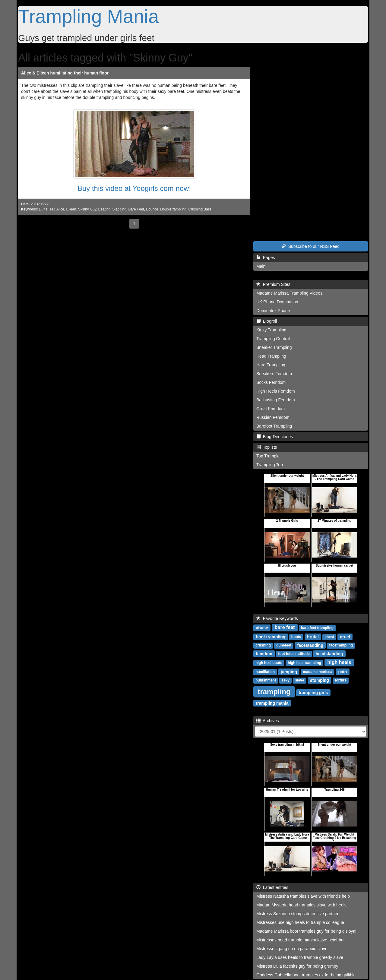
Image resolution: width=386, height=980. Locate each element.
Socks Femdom (271, 382)
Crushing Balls (200, 209)
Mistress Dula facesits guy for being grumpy (297, 966)
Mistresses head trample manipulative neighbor (301, 940)
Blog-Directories (275, 437)
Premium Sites (273, 284)
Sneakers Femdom (274, 374)
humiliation (265, 672)
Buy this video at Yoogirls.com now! (134, 188)
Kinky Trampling (271, 330)
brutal (313, 637)
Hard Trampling (271, 365)
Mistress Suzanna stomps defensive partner (297, 914)
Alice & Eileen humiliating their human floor (65, 73)
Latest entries (272, 887)
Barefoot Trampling (274, 426)
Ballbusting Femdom (276, 400)
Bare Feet (136, 209)
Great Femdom (271, 409)
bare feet (285, 627)
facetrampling (341, 645)
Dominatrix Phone (273, 311)
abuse (262, 628)
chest (329, 637)
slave (299, 680)
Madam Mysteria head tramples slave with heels (301, 905)
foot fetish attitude (294, 654)
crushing (263, 645)
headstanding (329, 653)
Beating (104, 209)
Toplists (267, 447)
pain (342, 672)
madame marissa (318, 672)
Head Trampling (271, 356)
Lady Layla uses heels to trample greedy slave (300, 957)
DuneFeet (47, 209)
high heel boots (269, 663)
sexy (285, 680)
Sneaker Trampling (274, 347)
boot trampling (271, 637)
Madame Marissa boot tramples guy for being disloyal (306, 931)
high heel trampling (304, 663)
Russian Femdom (273, 417)
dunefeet (284, 645)
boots (296, 637)
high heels (339, 662)
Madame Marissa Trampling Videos (289, 293)
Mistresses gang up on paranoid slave (292, 949)
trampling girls (313, 692)
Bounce (152, 209)
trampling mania (272, 703)
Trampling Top (270, 465)
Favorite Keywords (277, 618)
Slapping (119, 209)
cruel (345, 637)
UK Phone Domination (277, 302)
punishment (266, 680)
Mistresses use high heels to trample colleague (300, 922)
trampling (274, 691)
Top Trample (268, 456)
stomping (320, 680)
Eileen (71, 209)
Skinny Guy (87, 209)
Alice (60, 209)
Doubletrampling (173, 209)
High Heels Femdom (276, 391)
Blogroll (267, 321)
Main (261, 266)
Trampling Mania (89, 16)
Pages (266, 258)
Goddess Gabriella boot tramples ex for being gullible (306, 975)
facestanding (310, 645)
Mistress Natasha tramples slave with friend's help (303, 896)
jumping (289, 672)
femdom (264, 653)
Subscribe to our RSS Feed (311, 246)
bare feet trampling (317, 628)
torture (341, 680)
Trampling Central (273, 339)
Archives (268, 721)
